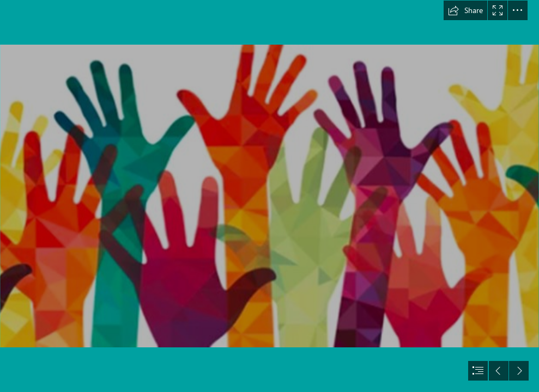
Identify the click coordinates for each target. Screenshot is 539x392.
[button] (465, 10)
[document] (269, 196)
